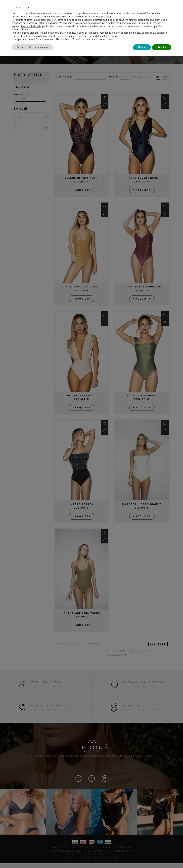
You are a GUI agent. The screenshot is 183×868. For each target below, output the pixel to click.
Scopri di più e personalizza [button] (32, 47)
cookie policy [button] (104, 17)
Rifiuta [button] (142, 47)
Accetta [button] (162, 47)
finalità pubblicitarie (31, 26)
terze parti (63, 20)
